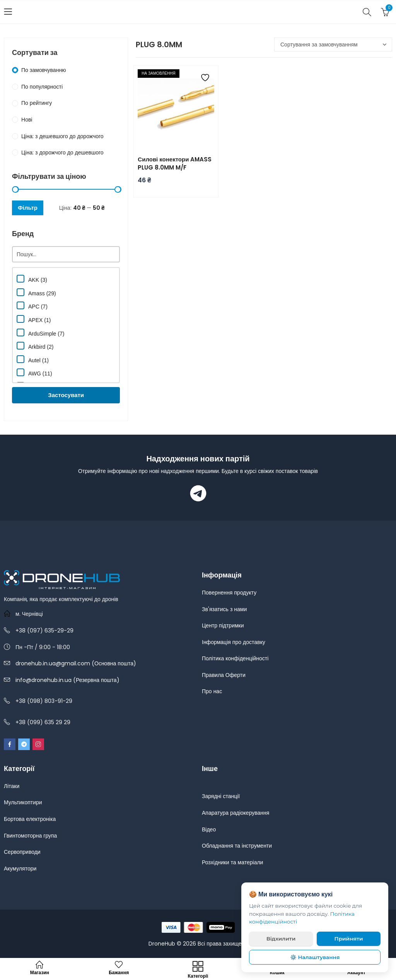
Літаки (12, 786)
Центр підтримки (223, 625)
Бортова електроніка (30, 819)
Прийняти (349, 939)
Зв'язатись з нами (224, 609)
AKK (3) (32, 279)
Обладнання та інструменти (237, 846)
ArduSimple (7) (40, 333)
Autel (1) (33, 359)
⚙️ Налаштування (315, 957)
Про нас (212, 691)
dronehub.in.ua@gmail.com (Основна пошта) (76, 663)
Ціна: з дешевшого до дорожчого (62, 136)
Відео (209, 829)
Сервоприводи (22, 852)
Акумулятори (20, 869)
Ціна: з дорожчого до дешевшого (62, 152)
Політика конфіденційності (235, 658)
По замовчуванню (44, 70)
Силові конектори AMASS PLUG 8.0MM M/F (175, 163)
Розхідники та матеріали (232, 862)
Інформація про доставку (234, 642)
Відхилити (281, 939)
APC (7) (32, 306)
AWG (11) (34, 373)
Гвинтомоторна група (30, 836)
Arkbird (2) (35, 346)
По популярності (42, 87)
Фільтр (28, 208)
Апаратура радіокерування (236, 813)
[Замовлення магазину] (333, 45)
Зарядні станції (221, 796)
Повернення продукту (229, 593)
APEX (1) (34, 319)
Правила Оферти (224, 675)
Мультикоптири (23, 802)
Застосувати (66, 395)
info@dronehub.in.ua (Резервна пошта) (67, 680)
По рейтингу (37, 103)
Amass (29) (36, 292)
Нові (27, 120)
